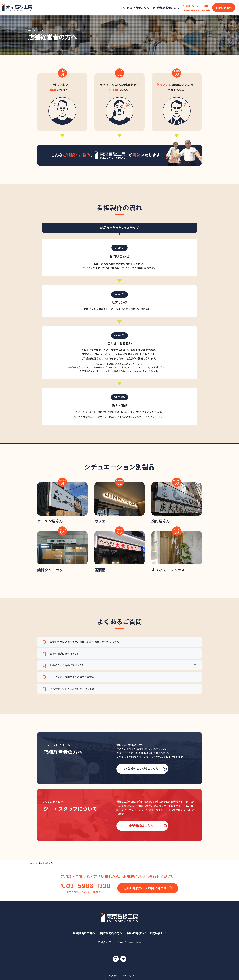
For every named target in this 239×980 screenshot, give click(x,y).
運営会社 (105, 942)
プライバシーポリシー (128, 942)
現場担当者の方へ (84, 933)
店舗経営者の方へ (111, 933)
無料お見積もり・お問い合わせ (148, 903)
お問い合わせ (224, 8)
